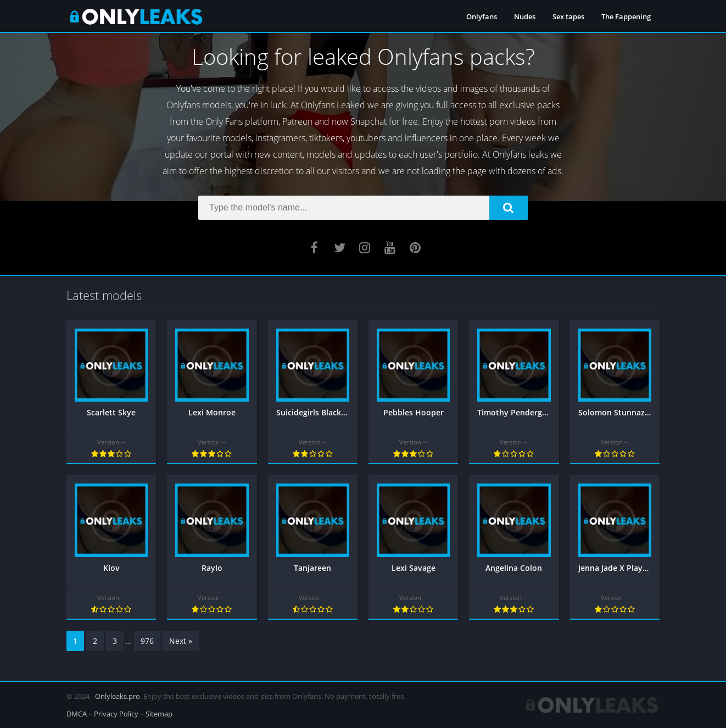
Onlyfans (482, 16)
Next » (181, 641)
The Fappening (626, 16)
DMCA (77, 714)
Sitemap (159, 714)
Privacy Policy (116, 714)
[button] (509, 208)
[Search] (363, 208)
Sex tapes (568, 16)
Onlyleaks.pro (118, 696)
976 (147, 641)
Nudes (525, 16)
